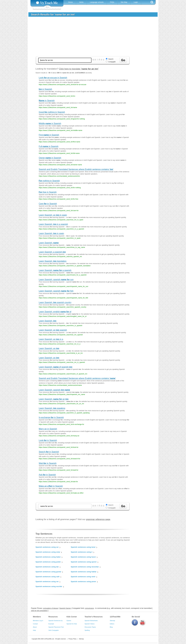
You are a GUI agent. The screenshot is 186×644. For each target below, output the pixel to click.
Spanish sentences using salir (48, 577)
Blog (111, 627)
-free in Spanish (48, 192)
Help (34, 630)
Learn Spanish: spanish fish (56, 291)
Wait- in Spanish (48, 463)
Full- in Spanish (49, 146)
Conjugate (112, 62)
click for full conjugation (39, 611)
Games (69, 621)
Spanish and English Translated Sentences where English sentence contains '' (76, 169)
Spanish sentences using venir (83, 577)
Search (111, 59)
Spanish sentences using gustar (48, 572)
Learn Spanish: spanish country (55, 302)
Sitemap (112, 621)
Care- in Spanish (48, 204)
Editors (112, 624)
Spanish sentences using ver (47, 582)
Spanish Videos (90, 624)
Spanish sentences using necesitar (85, 567)
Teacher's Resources (94, 617)
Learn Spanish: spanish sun (56, 280)
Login (136, 2)
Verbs (81, 2)
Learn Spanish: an (49, 348)
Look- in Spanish (48, 440)
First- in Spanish (49, 135)
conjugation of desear (51, 608)
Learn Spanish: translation (53, 261)
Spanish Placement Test (56, 627)
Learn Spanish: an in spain (53, 215)
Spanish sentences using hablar (84, 572)
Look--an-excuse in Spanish (53, 78)
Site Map (124, 2)
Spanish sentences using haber (48, 557)
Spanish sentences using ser (47, 547)
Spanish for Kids (72, 624)
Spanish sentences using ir (82, 552)
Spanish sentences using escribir (49, 586)
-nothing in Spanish (49, 181)
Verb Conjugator (54, 630)
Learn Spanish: (49, 243)
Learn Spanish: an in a (51, 339)
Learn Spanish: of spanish (56, 367)
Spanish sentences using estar (48, 552)
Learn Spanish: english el (55, 312)
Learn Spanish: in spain (51, 233)
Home (70, 2)
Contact (35, 624)
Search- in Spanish (49, 452)
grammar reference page (98, 519)
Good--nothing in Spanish (52, 112)
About (35, 627)
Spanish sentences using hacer (83, 557)
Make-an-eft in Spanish (51, 486)
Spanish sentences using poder (48, 562)
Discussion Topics (90, 627)
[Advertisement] (83, 37)
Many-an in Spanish (48, 429)
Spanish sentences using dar (47, 567)
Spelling (87, 630)
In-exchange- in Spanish (51, 417)
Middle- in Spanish (50, 123)
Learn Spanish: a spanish (52, 252)
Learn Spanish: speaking (52, 408)
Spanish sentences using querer (84, 562)
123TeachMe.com (49, 639)
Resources (53, 617)
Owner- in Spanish (50, 158)
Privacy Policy (72, 639)
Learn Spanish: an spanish (53, 330)
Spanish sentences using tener (83, 547)
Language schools (97, 2)
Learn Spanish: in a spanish (53, 224)
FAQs (112, 2)
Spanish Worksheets (91, 621)
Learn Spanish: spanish (54, 390)
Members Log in (38, 621)
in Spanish (45, 89)
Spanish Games (65, 608)
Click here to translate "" (79, 69)
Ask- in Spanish (47, 475)
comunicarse (89, 608)
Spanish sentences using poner (83, 582)
